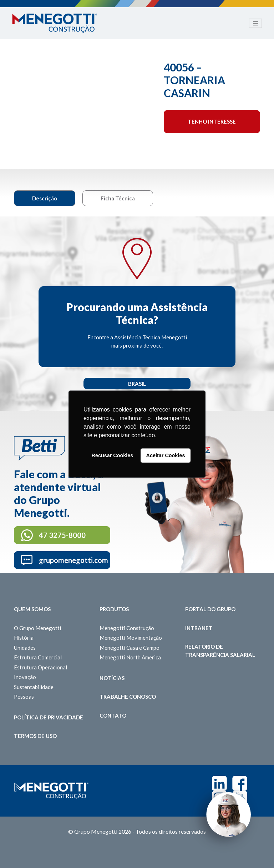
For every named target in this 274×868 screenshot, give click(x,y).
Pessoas (24, 697)
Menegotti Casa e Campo (130, 648)
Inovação (25, 677)
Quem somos (32, 609)
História (24, 638)
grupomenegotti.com (73, 560)
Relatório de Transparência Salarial (220, 651)
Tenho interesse (212, 121)
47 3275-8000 (62, 535)
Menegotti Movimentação (131, 638)
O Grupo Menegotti (37, 628)
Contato (113, 715)
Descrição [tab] (45, 198)
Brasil (137, 384)
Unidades (25, 648)
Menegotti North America (130, 657)
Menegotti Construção (127, 628)
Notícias (112, 678)
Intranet (199, 628)
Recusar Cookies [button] (113, 455)
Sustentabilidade (34, 687)
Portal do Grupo (210, 609)
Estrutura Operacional (40, 667)
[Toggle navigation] (255, 23)
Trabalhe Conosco (128, 697)
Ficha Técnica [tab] (118, 198)
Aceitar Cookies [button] (166, 455)
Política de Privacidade (49, 717)
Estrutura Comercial (38, 657)
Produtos (114, 609)
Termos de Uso (35, 736)
